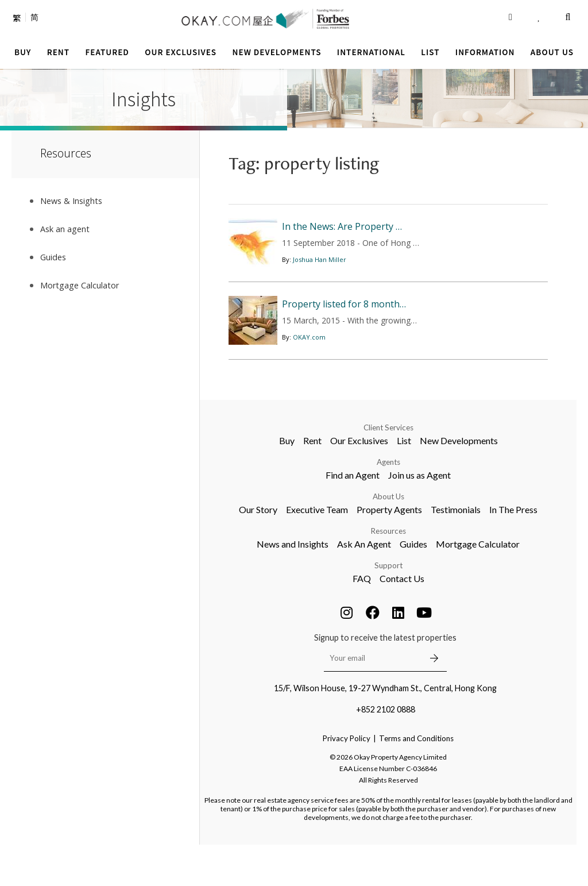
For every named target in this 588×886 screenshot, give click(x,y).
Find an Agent (353, 516)
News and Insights (293, 585)
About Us (388, 538)
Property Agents (389, 551)
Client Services (388, 469)
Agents (388, 503)
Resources (388, 572)
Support (388, 607)
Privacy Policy (347, 780)
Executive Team (317, 551)
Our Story (258, 551)
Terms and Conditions (416, 780)
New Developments (459, 482)
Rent (312, 482)
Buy (287, 482)
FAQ (362, 620)
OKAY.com (309, 382)
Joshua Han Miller (320, 276)
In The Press (513, 551)
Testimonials (456, 551)
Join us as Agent (419, 516)
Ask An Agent (364, 585)
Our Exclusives (359, 482)
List (404, 482)
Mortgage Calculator (478, 585)
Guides (413, 585)
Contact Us (402, 620)
